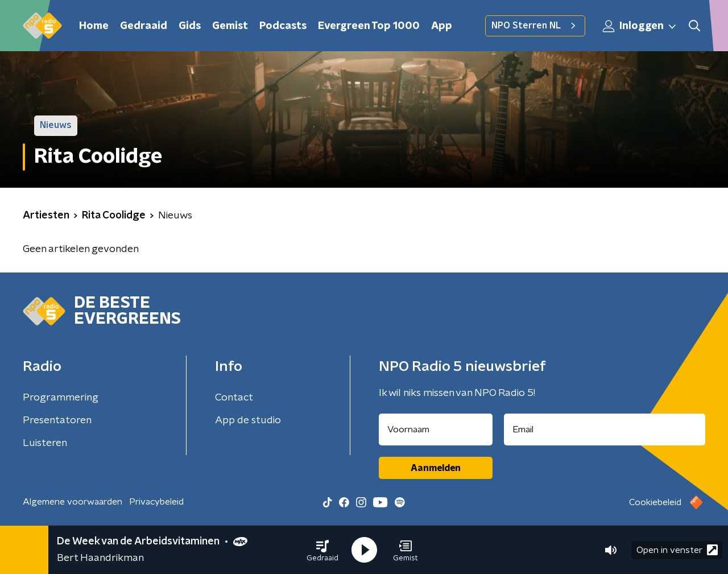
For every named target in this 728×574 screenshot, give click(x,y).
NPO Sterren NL (535, 26)
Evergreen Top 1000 (369, 26)
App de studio (248, 420)
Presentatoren (57, 420)
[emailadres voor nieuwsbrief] (605, 430)
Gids (190, 26)
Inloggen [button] (640, 26)
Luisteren (45, 443)
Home (94, 26)
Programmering (61, 398)
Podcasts (283, 26)
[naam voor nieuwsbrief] (436, 430)
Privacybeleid (156, 502)
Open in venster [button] (677, 550)
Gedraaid (144, 26)
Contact (234, 398)
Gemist (230, 26)
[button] (322, 550)
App (442, 26)
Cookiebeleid (655, 502)
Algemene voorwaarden (73, 502)
